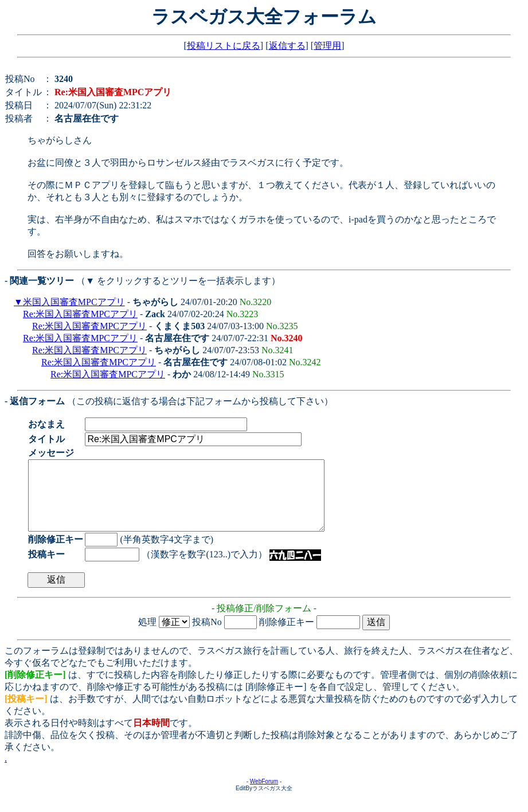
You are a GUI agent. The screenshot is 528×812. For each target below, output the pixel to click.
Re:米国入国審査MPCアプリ (80, 314)
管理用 (327, 46)
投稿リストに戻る (224, 46)
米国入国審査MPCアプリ (74, 302)
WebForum (264, 795)
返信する (287, 46)
